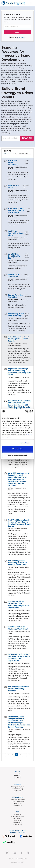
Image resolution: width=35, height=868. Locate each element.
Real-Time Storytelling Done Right (16, 233)
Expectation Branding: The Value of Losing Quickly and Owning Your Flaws (19, 372)
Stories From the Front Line (15, 296)
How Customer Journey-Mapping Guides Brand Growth (19, 339)
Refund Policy (17, 818)
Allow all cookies (17, 449)
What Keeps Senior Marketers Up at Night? (18, 628)
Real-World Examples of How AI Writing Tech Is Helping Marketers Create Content (19, 523)
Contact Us (17, 814)
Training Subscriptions (18, 787)
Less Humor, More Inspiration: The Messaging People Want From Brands (19, 605)
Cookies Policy (18, 824)
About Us (18, 774)
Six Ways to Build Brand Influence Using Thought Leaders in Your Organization (19, 657)
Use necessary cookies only (17, 455)
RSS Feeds (18, 776)
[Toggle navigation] (31, 3)
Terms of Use (17, 820)
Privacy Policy (17, 822)
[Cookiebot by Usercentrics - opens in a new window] (25, 411)
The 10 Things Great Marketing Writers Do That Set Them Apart (18, 563)
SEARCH (27, 138)
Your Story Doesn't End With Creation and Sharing (16, 210)
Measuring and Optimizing (15, 275)
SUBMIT (17, 32)
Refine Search (8, 154)
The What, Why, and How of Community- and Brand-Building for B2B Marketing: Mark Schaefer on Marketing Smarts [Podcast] (19, 406)
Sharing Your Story (14, 186)
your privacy (21, 37)
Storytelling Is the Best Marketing (16, 315)
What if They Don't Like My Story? (14, 256)
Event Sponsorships (18, 802)
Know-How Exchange (18, 816)
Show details (25, 443)
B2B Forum (17, 791)
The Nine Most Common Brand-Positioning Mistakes (19, 689)
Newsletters (17, 778)
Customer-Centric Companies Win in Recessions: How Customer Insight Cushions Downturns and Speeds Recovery (19, 722)
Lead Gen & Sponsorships (18, 800)
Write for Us (18, 804)
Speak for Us (18, 806)
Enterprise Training (18, 789)
